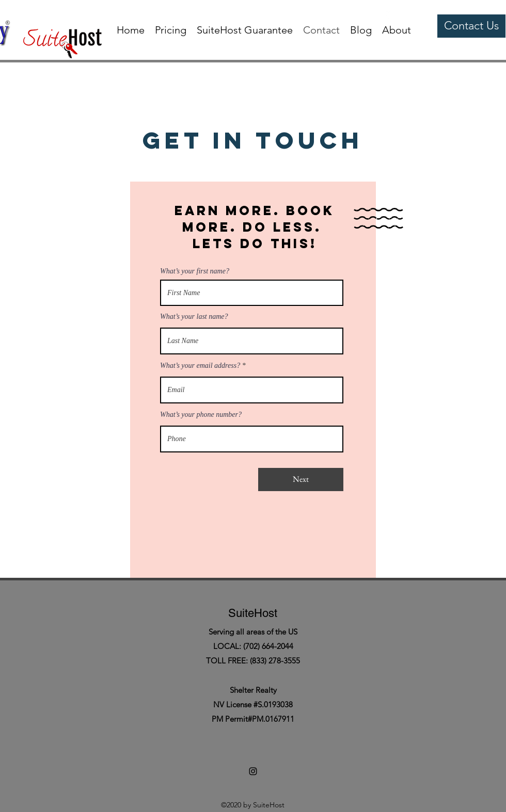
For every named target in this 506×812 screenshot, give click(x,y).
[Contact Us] (471, 26)
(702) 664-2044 (268, 646)
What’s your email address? (200, 366)
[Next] (301, 480)
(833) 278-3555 (275, 661)
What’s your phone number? (201, 415)
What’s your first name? (195, 271)
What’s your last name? (194, 317)
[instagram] (388, 15)
